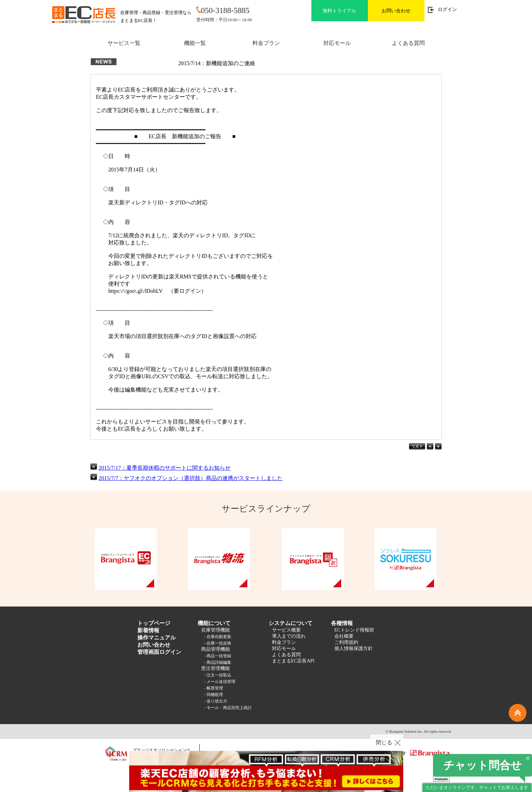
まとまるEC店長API (293, 661)
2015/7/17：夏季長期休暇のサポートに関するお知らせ (165, 468)
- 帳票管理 (214, 688)
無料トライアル (339, 11)
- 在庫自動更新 (218, 637)
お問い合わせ (396, 11)
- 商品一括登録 (218, 656)
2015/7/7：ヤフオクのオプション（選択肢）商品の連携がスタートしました (191, 478)
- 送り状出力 (216, 701)
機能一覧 (195, 43)
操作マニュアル (157, 638)
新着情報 (148, 630)
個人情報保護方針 (354, 649)
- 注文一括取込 (218, 675)
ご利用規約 (346, 642)
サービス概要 (286, 630)
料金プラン (266, 43)
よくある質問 (408, 43)
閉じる (384, 742)
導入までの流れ (289, 636)
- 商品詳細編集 (218, 662)
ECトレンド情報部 (354, 630)
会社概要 (344, 636)
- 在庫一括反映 (218, 643)
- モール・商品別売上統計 (228, 708)
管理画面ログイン (159, 652)
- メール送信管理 (220, 682)
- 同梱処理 (214, 695)
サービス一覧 (124, 43)
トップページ (154, 623)
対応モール (337, 43)
